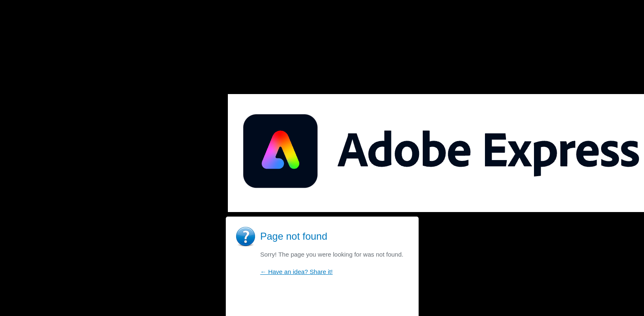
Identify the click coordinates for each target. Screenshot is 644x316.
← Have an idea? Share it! (297, 272)
